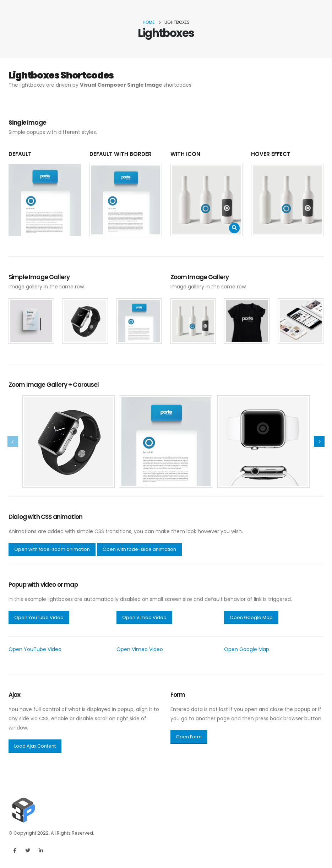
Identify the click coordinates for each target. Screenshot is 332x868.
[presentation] (13, 441)
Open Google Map (251, 617)
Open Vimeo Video (144, 617)
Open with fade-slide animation (139, 549)
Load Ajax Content (35, 746)
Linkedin (41, 851)
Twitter (28, 851)
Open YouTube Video (39, 617)
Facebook (15, 851)
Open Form (189, 737)
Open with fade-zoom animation (52, 549)
